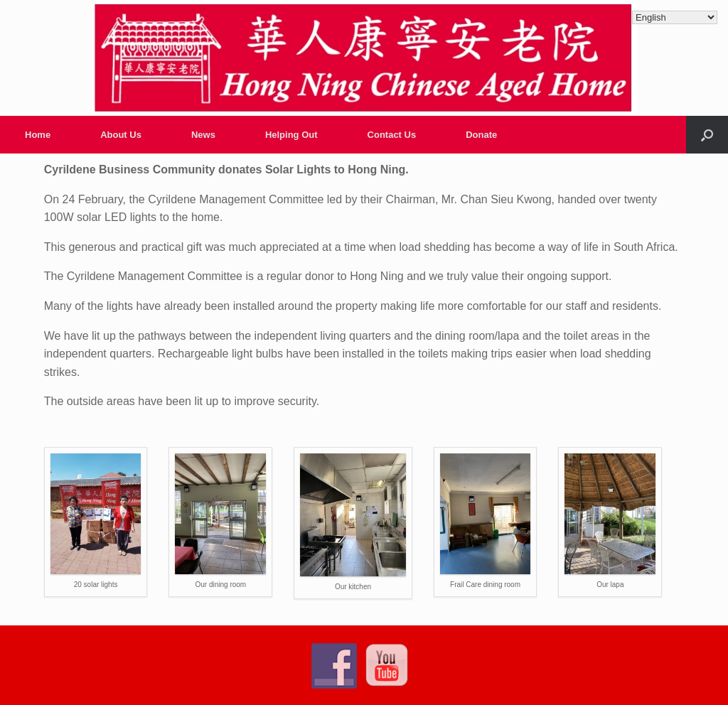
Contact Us (392, 135)
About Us (121, 135)
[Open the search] (707, 135)
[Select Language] (675, 17)
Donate (481, 135)
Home (38, 135)
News (203, 135)
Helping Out (291, 135)
